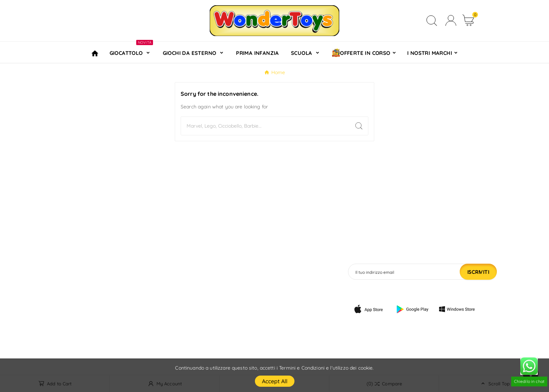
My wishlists (273, 325)
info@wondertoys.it (87, 307)
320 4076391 (77, 319)
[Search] (265, 126)
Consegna (179, 269)
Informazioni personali (287, 269)
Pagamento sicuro (191, 314)
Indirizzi (267, 302)
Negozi (175, 347)
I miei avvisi (273, 336)
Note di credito (277, 291)
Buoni (265, 314)
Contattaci (180, 325)
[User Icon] (451, 20)
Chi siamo (179, 302)
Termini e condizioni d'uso (200, 291)
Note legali (181, 280)
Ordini (265, 280)
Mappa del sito (186, 336)
